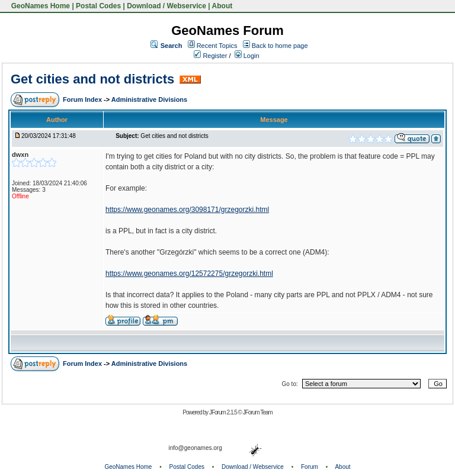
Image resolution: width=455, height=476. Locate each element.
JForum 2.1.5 (224, 412)
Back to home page (280, 46)
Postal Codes (98, 6)
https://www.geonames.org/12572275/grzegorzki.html (189, 274)
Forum (310, 467)
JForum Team (258, 412)
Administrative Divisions (149, 99)
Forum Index (83, 99)
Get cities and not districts (92, 79)
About (222, 6)
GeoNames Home (39, 6)
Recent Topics (217, 46)
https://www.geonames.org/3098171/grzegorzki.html (187, 210)
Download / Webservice (166, 6)
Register (210, 56)
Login (247, 56)
